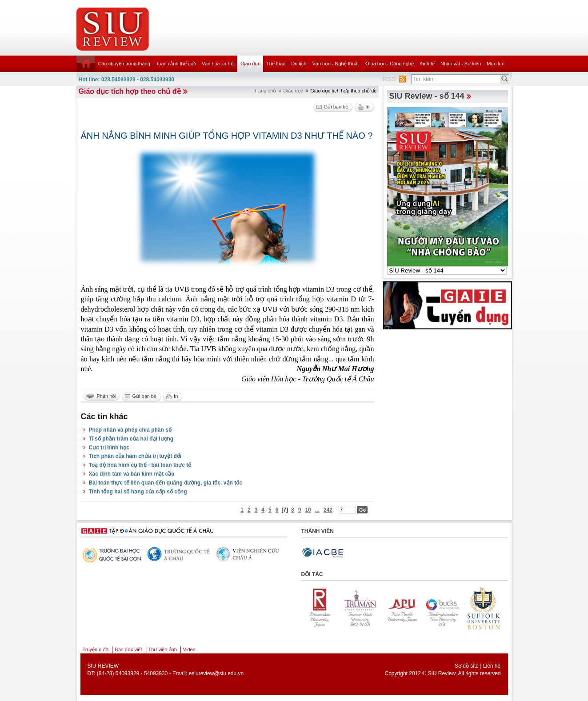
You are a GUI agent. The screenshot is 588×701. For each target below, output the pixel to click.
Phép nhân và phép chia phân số (130, 430)
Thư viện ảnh (163, 649)
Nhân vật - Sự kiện (461, 64)
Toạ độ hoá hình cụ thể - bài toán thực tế (140, 465)
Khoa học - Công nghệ (389, 64)
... (317, 510)
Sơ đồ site (467, 666)
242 (328, 510)
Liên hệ (492, 666)
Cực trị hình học (109, 448)
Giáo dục (250, 64)
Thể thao (276, 64)
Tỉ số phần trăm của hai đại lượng (131, 439)
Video (189, 649)
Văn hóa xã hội (218, 64)
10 (308, 510)
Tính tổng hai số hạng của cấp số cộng (138, 492)
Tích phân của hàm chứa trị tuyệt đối (135, 456)
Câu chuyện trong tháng (124, 64)
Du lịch (299, 64)
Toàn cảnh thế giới (176, 64)
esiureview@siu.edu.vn (216, 673)
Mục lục (496, 64)
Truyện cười (96, 649)
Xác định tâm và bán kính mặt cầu (132, 474)
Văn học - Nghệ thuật (335, 64)
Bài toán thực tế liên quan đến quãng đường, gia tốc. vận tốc (166, 483)
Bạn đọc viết (128, 649)
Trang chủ (265, 91)
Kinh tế (427, 64)
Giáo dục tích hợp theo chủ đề (130, 91)
